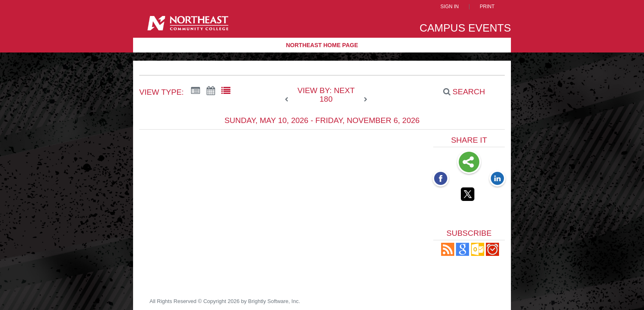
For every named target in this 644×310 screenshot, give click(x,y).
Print (487, 7)
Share (469, 163)
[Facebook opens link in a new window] (441, 179)
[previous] (289, 100)
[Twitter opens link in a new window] (469, 196)
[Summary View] (195, 91)
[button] (448, 254)
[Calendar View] (211, 91)
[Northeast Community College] (188, 26)
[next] (366, 100)
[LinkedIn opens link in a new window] (497, 179)
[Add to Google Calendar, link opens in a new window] (462, 254)
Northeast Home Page (322, 45)
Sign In (450, 7)
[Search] (460, 92)
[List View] (226, 91)
